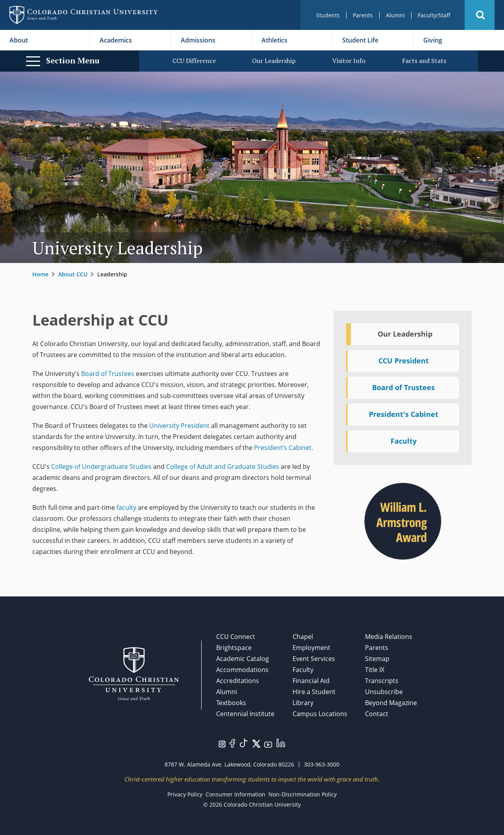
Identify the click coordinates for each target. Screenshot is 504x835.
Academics (116, 40)
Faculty (404, 441)
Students (328, 15)
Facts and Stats (424, 61)
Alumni (395, 15)
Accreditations (238, 681)
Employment (311, 648)
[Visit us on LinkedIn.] (281, 742)
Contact (377, 714)
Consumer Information (235, 794)
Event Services (314, 659)
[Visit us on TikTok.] (244, 742)
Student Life (360, 40)
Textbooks (231, 703)
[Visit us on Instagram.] (222, 743)
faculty (126, 507)
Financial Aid (311, 681)
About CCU (73, 274)
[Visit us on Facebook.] (232, 742)
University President (179, 426)
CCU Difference (194, 61)
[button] (480, 15)
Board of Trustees (108, 374)
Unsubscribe (384, 692)
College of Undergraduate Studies (101, 467)
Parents (363, 15)
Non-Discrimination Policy (303, 794)
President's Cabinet (404, 414)
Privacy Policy (185, 794)
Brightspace (234, 648)
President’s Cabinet (282, 448)
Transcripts (382, 681)
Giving (433, 40)
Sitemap (377, 659)
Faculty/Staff (434, 15)
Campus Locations (320, 714)
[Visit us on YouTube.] (268, 744)
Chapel (303, 637)
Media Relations (389, 637)
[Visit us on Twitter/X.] (256, 743)
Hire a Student (314, 692)
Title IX (375, 670)
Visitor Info (349, 61)
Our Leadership (274, 61)
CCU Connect (236, 637)
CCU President (404, 361)
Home (40, 274)
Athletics (274, 40)
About (19, 40)
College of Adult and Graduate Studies (223, 467)
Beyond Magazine (391, 703)
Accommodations (242, 670)
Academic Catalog (243, 659)
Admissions (198, 40)
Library (303, 703)
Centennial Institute (245, 714)
